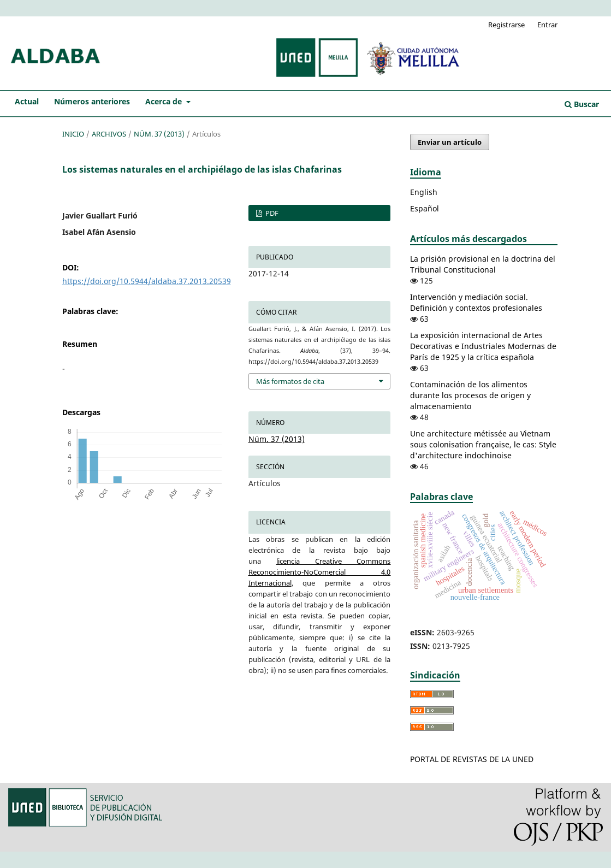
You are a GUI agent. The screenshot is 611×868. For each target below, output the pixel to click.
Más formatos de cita (290, 381)
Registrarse (506, 25)
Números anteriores (92, 101)
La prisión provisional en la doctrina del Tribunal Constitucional (483, 264)
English (424, 192)
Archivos (109, 134)
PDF (271, 213)
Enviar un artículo (450, 142)
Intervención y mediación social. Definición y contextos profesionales (476, 302)
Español (425, 208)
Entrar (547, 25)
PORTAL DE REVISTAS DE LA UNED (472, 759)
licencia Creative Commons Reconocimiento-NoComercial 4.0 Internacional (320, 572)
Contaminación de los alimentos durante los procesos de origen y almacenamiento (470, 395)
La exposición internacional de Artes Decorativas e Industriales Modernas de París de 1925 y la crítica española (483, 346)
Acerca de (165, 101)
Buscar (582, 104)
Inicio (73, 134)
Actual (27, 101)
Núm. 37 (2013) (159, 134)
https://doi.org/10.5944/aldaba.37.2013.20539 (147, 281)
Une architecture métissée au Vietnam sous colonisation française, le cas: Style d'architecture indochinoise (483, 444)
